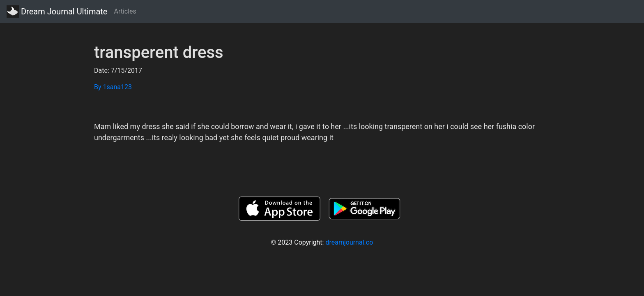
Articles (125, 11)
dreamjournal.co (349, 242)
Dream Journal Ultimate (57, 12)
